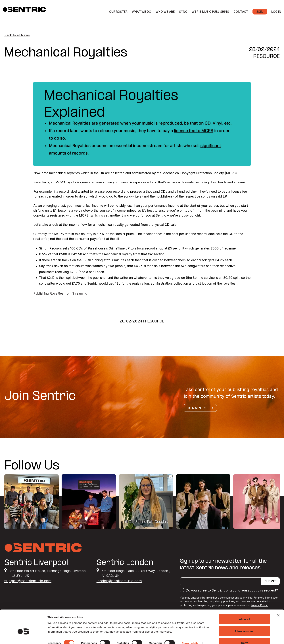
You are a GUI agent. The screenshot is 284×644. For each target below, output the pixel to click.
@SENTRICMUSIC (258, 466)
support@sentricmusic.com (28, 581)
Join (260, 12)
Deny (245, 634)
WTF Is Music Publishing (210, 12)
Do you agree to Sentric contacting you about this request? (232, 590)
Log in (276, 12)
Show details (190, 635)
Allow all (245, 611)
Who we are (165, 12)
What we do (142, 12)
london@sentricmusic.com (119, 581)
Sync (183, 12)
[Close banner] (278, 607)
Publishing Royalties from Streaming (60, 293)
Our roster (118, 12)
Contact (241, 12)
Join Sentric (200, 408)
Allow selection (244, 623)
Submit (270, 581)
